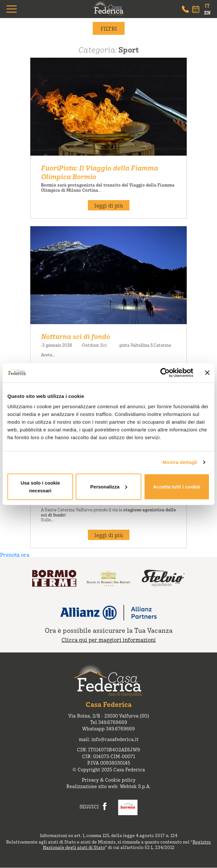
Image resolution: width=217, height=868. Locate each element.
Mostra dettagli (180, 462)
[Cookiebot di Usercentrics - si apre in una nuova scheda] (165, 373)
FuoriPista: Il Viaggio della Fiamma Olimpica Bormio (99, 172)
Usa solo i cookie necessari (40, 486)
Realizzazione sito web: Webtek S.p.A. (108, 786)
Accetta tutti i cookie (177, 486)
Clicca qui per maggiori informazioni (109, 640)
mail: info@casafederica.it (109, 739)
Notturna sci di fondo (75, 336)
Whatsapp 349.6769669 (108, 728)
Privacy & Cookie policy (109, 780)
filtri (109, 28)
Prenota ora (15, 555)
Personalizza (109, 486)
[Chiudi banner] (207, 373)
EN (207, 13)
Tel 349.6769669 (109, 722)
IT (207, 5)
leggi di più (109, 205)
